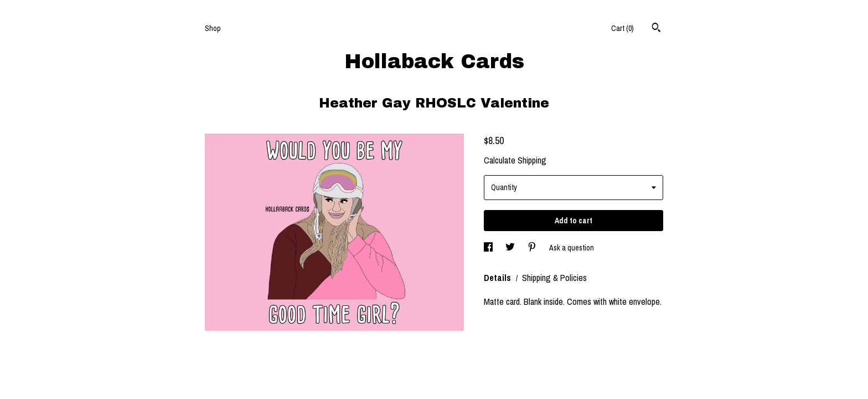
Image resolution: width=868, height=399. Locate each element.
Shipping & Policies (554, 278)
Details (498, 278)
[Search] (656, 29)
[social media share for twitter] (511, 248)
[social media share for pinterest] (533, 248)
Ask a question (572, 248)
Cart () (622, 28)
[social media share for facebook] (489, 248)
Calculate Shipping (515, 160)
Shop (213, 28)
